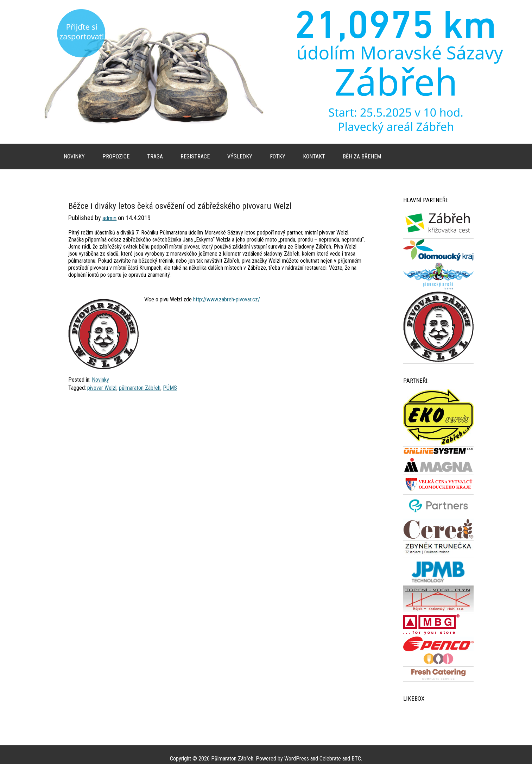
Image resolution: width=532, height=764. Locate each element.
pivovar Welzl (102, 388)
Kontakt (314, 156)
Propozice (116, 156)
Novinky (74, 156)
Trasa (155, 156)
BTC (356, 759)
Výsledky (240, 156)
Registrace (195, 156)
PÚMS (170, 388)
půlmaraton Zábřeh (140, 388)
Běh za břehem (362, 156)
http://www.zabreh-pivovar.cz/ (227, 299)
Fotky (278, 156)
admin (109, 218)
